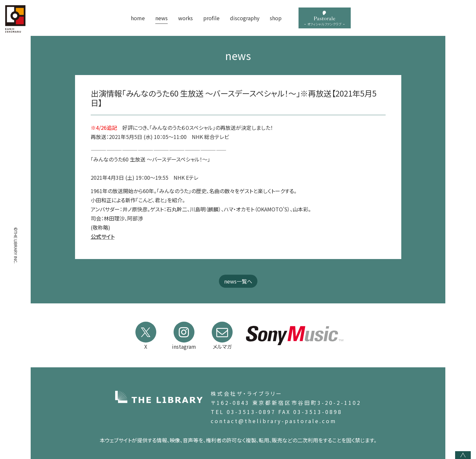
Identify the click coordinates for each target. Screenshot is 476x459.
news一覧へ (238, 281)
